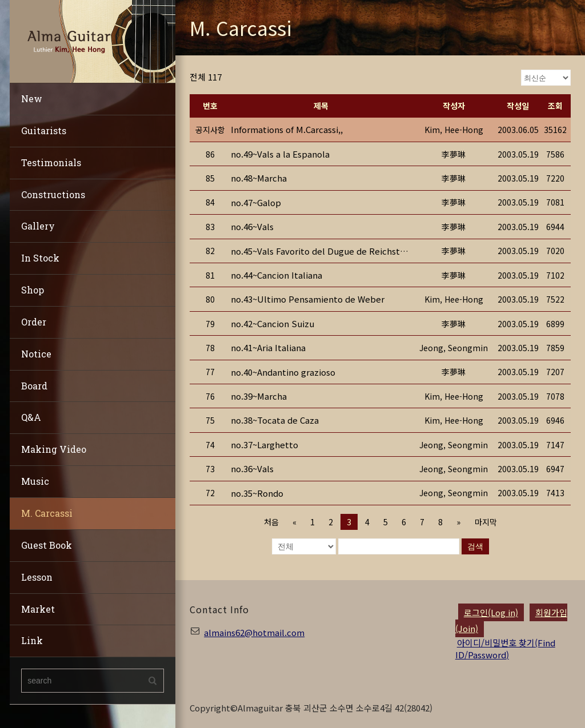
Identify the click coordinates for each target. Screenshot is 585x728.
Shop (33, 290)
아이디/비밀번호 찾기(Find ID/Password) (505, 649)
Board (34, 386)
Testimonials (51, 162)
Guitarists (44, 130)
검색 (475, 546)
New (32, 98)
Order (34, 322)
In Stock (40, 258)
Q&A (31, 417)
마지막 (485, 522)
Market (38, 609)
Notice (36, 354)
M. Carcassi (47, 513)
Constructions (53, 194)
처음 (271, 522)
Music (35, 481)
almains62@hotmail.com (254, 632)
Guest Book (47, 545)
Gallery (38, 226)
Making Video (54, 449)
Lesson (37, 577)
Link (32, 640)
